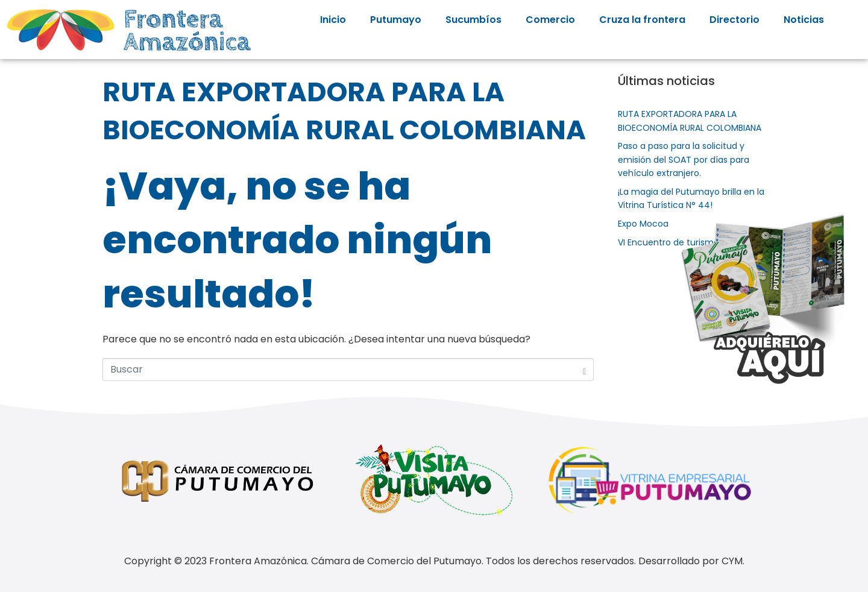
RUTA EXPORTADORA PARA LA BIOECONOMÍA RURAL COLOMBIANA (344, 111)
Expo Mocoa (643, 224)
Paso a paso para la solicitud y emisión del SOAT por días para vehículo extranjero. (684, 159)
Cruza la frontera (642, 20)
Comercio (550, 20)
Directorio (734, 20)
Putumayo (396, 20)
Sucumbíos (473, 20)
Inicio (333, 20)
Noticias (804, 20)
